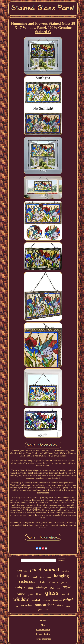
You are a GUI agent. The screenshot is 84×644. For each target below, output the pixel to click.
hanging (61, 576)
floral (39, 594)
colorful (42, 582)
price (31, 588)
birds (59, 589)
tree (47, 610)
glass (52, 593)
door (42, 577)
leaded (36, 600)
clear (60, 606)
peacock (65, 594)
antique (20, 587)
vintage (42, 587)
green (64, 582)
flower (31, 595)
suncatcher (45, 605)
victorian (27, 581)
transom (47, 601)
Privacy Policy (43, 634)
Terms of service (43, 639)
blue (52, 588)
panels (21, 594)
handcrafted (63, 600)
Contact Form (43, 630)
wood (35, 577)
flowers (54, 582)
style (67, 587)
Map (43, 625)
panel (36, 570)
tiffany (23, 576)
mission (65, 571)
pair (40, 609)
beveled (27, 605)
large (68, 606)
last (17, 606)
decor (49, 577)
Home (43, 620)
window (21, 599)
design (22, 570)
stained (52, 569)
